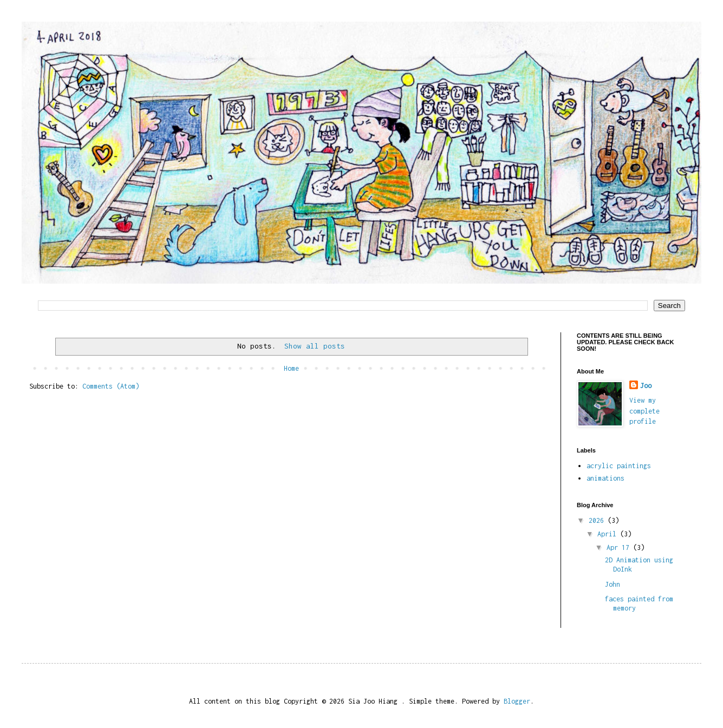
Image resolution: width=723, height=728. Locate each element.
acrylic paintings (619, 466)
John (613, 584)
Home (291, 368)
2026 (598, 520)
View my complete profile (644, 411)
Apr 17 (620, 547)
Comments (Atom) (111, 386)
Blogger (517, 701)
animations (605, 478)
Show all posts (315, 346)
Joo (646, 386)
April (609, 534)
